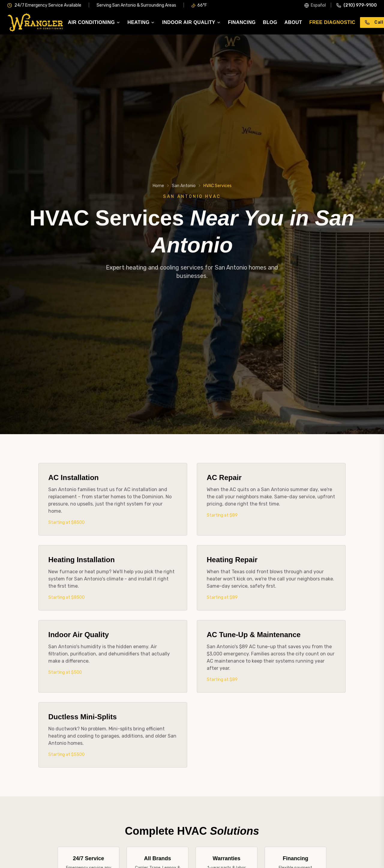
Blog (270, 23)
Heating (141, 23)
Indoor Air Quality (191, 23)
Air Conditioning (94, 23)
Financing (242, 23)
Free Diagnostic (332, 23)
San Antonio (184, 186)
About (293, 23)
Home (158, 186)
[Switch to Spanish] (315, 5)
